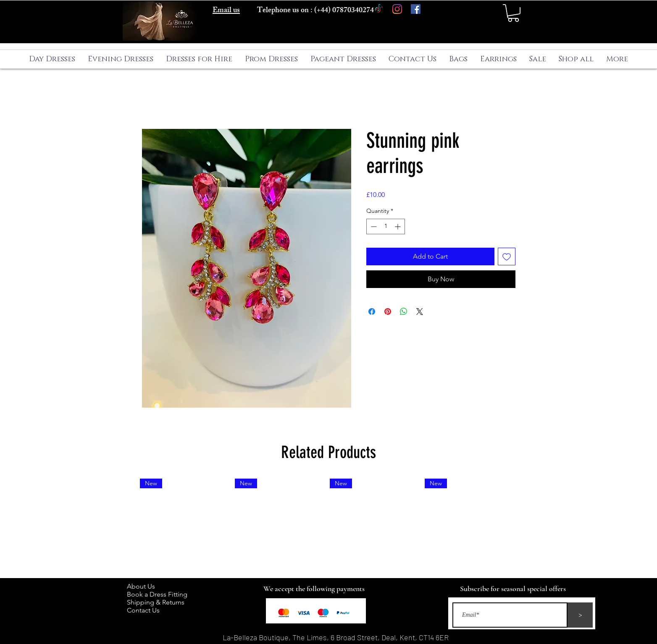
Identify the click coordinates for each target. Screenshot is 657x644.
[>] (580, 615)
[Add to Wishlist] (507, 257)
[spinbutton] (386, 226)
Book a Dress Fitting (157, 594)
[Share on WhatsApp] (404, 312)
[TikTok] (379, 9)
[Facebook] (416, 9)
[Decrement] (373, 226)
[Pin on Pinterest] (388, 312)
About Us (145, 586)
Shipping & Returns (157, 602)
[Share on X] (420, 312)
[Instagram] (397, 9)
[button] (513, 13)
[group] (328, 525)
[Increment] (398, 226)
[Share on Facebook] (372, 312)
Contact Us (143, 610)
